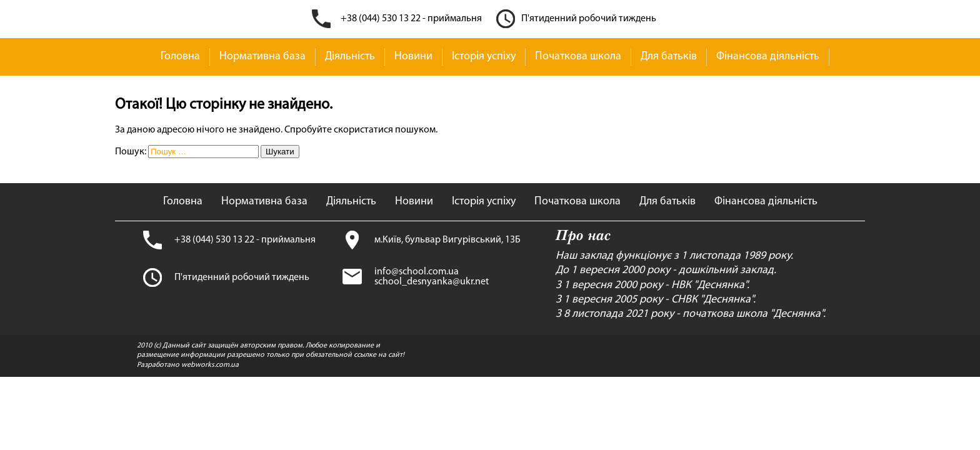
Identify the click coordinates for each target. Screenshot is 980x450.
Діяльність (350, 57)
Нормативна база (262, 57)
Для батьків (669, 57)
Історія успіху (484, 57)
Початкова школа (578, 57)
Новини (413, 57)
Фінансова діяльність (768, 57)
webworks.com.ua (210, 365)
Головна (180, 57)
